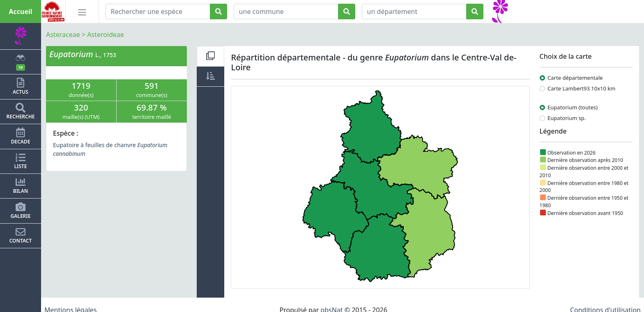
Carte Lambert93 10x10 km (581, 88)
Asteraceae (63, 35)
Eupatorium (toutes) (573, 107)
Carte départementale (575, 78)
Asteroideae (106, 35)
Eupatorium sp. (567, 118)
